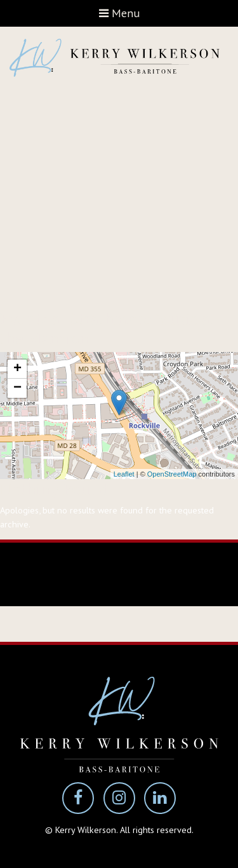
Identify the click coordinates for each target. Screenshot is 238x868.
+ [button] (17, 369)
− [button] (17, 388)
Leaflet (124, 474)
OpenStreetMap (172, 474)
